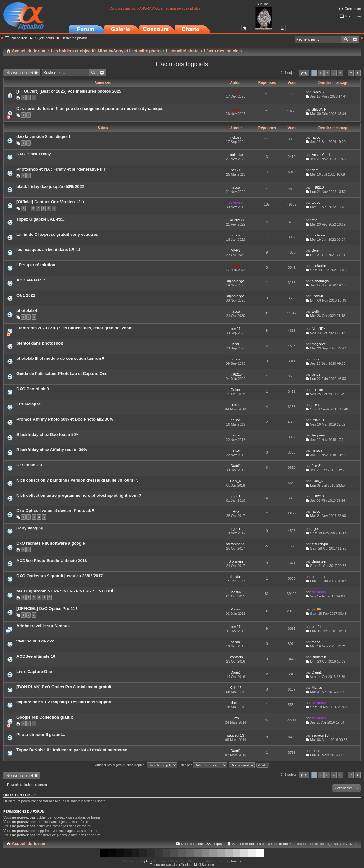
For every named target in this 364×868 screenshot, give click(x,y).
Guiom (236, 390)
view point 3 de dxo (35, 641)
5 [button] (340, 73)
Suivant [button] (358, 73)
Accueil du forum (29, 844)
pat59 (316, 374)
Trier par (203, 765)
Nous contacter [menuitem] (193, 844)
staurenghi (320, 544)
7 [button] (351, 73)
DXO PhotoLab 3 (33, 389)
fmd (315, 220)
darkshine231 (236, 544)
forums (236, 861)
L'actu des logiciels (182, 64)
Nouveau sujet (20, 73)
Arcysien (318, 435)
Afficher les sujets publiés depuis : (136, 765)
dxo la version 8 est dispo (42, 137)
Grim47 (236, 688)
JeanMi (317, 296)
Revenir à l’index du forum (27, 785)
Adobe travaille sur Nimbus (43, 626)
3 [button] (327, 73)
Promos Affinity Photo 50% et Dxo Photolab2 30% (65, 419)
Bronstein (236, 561)
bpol (236, 344)
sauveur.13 (236, 735)
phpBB (149, 861)
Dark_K (236, 481)
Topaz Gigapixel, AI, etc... (41, 219)
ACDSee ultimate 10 (36, 656)
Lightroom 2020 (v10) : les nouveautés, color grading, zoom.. (76, 328)
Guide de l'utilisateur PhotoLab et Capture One (62, 374)
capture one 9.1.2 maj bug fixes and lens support (64, 702)
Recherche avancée (355, 39)
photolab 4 (27, 311)
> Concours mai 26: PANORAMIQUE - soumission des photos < (155, 8)
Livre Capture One (34, 672)
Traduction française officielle (170, 865)
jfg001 (236, 496)
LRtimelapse (29, 404)
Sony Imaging (30, 528)
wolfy (316, 311)
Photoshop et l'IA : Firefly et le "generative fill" (62, 169)
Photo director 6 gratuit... (41, 735)
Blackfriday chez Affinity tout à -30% (52, 450)
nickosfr (236, 137)
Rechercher (346, 39)
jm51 (315, 405)
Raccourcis (19, 38)
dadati (236, 703)
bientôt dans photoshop (40, 343)
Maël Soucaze (204, 865)
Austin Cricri (321, 155)
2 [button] (321, 73)
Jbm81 (317, 466)
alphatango (236, 281)
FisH (236, 405)
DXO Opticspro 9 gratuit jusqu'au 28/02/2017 (60, 576)
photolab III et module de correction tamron (59, 358)
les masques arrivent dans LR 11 (48, 250)
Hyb (236, 511)
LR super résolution (36, 265)
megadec (319, 344)
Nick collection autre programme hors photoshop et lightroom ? (79, 495)
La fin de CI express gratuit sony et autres (57, 234)
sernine (317, 390)
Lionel (236, 92)
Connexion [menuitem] (353, 9)
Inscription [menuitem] (353, 16)
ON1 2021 (26, 295)
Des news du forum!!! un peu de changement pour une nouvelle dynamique (90, 109)
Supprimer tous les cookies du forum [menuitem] (260, 844)
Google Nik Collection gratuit (45, 717)
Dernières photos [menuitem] (75, 38)
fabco (316, 137)
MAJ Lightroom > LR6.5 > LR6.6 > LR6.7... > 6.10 (63, 591)
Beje (315, 250)
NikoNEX (319, 329)
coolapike (236, 155)
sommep (236, 203)
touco (316, 203)
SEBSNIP (319, 109)
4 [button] (334, 73)
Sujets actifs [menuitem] (44, 38)
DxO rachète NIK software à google (51, 543)
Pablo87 (318, 92)
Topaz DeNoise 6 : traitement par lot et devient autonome (72, 750)
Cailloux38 (236, 220)
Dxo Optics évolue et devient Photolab (54, 511)
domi (315, 170)
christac (236, 577)
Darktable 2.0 (29, 465)
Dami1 (236, 466)
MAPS (236, 250)
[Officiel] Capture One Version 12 (49, 202)
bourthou (318, 577)
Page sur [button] (304, 73)
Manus (236, 592)
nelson (236, 420)
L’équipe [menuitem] (218, 844)
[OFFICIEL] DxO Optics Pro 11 (46, 608)
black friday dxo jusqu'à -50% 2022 (50, 187)
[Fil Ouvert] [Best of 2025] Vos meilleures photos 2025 (69, 91)
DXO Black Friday (34, 154)
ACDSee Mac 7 (31, 280)
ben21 (236, 170)
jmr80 (316, 609)
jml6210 (318, 187)
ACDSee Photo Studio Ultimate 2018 (52, 561)
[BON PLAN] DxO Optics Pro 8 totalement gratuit (64, 687)
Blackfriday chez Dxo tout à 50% (48, 434)
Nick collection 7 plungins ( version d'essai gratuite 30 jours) (76, 480)
